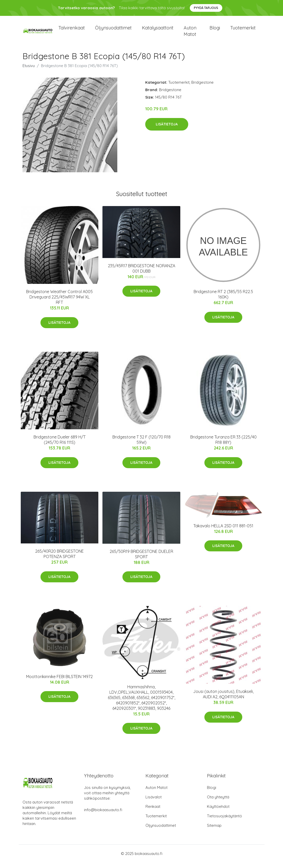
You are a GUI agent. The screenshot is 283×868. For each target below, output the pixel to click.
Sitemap (214, 831)
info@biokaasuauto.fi (103, 815)
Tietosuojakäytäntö (224, 822)
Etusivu (29, 71)
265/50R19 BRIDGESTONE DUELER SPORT (141, 560)
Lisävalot (154, 803)
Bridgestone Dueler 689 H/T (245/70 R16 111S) (60, 446)
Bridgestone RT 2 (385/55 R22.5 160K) (223, 300)
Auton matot (190, 34)
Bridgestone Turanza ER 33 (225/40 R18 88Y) (223, 446)
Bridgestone (202, 88)
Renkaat (153, 812)
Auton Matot (156, 793)
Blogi (215, 31)
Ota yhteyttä (218, 803)
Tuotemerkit (243, 31)
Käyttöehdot (218, 812)
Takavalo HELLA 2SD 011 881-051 (223, 531)
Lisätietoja (167, 130)
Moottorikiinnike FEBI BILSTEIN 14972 (59, 682)
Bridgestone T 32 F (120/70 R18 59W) (141, 446)
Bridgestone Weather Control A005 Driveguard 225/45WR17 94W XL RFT (59, 303)
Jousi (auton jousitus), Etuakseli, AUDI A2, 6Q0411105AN (223, 700)
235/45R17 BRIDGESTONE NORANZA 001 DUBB (141, 274)
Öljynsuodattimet (113, 31)
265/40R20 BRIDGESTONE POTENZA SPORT (59, 560)
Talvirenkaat (72, 31)
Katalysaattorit (158, 31)
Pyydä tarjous (206, 8)
